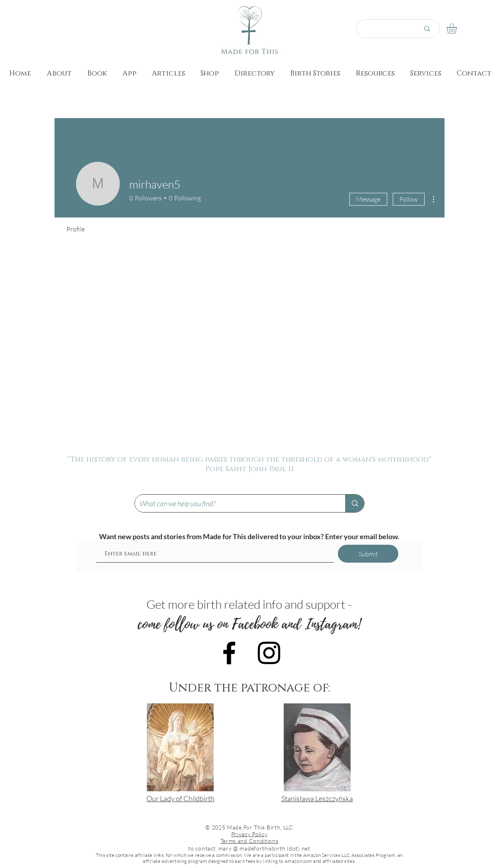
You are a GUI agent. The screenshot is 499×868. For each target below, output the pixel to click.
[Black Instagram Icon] (269, 653)
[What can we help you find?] (234, 503)
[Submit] (368, 554)
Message (368, 199)
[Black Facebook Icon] (229, 653)
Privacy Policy (249, 834)
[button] (458, 28)
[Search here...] (383, 29)
